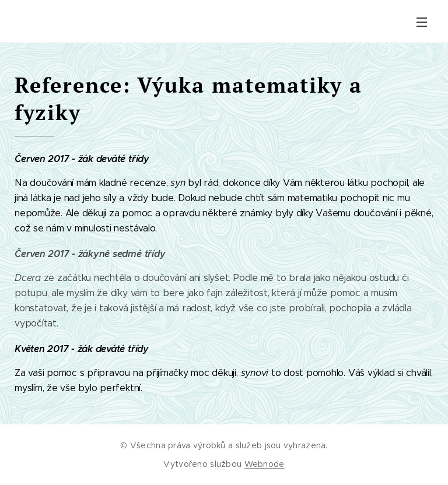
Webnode (265, 464)
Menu (422, 22)
